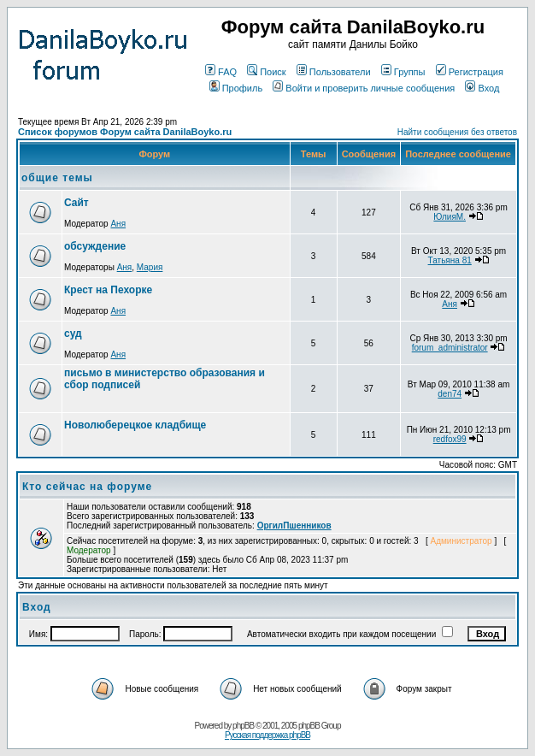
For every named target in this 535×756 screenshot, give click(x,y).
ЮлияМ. (450, 217)
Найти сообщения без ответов (457, 132)
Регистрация (470, 72)
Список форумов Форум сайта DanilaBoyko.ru (125, 132)
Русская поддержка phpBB (267, 735)
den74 (450, 394)
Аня (118, 224)
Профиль (236, 88)
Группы (403, 72)
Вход (482, 88)
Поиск (266, 72)
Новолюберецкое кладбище (135, 425)
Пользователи (334, 72)
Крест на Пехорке (108, 290)
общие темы (57, 178)
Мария (150, 267)
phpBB (243, 726)
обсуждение (95, 246)
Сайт (76, 203)
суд (73, 334)
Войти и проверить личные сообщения (364, 88)
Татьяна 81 (450, 260)
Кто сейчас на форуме (87, 487)
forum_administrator (450, 348)
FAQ (221, 72)
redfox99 (450, 439)
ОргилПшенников (294, 526)
